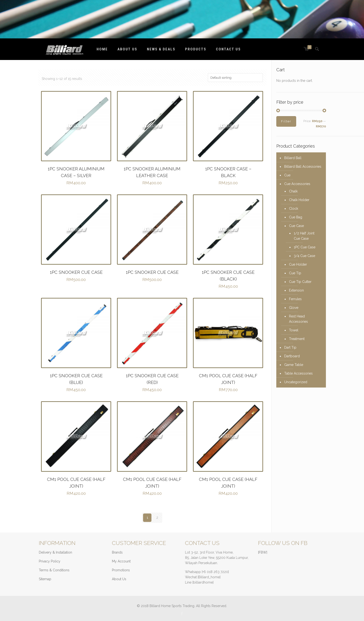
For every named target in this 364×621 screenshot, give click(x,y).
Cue (287, 175)
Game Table (294, 365)
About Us (119, 579)
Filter (286, 121)
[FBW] (263, 552)
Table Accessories (298, 373)
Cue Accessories (297, 184)
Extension (296, 290)
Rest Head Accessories (298, 319)
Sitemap (45, 579)
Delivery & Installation (55, 552)
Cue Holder (298, 264)
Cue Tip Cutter (300, 282)
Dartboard (292, 356)
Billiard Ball (293, 158)
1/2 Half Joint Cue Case (304, 236)
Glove (294, 308)
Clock (294, 209)
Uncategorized (296, 382)
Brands (117, 552)
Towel (294, 330)
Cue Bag (296, 217)
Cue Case (296, 226)
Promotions (121, 570)
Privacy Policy (50, 561)
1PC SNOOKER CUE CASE (76, 272)
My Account (121, 561)
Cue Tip (295, 273)
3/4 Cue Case (304, 256)
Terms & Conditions (54, 570)
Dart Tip (290, 347)
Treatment (297, 339)
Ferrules (295, 299)
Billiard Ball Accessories (303, 167)
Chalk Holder (299, 200)
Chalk (293, 191)
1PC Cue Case (305, 247)
